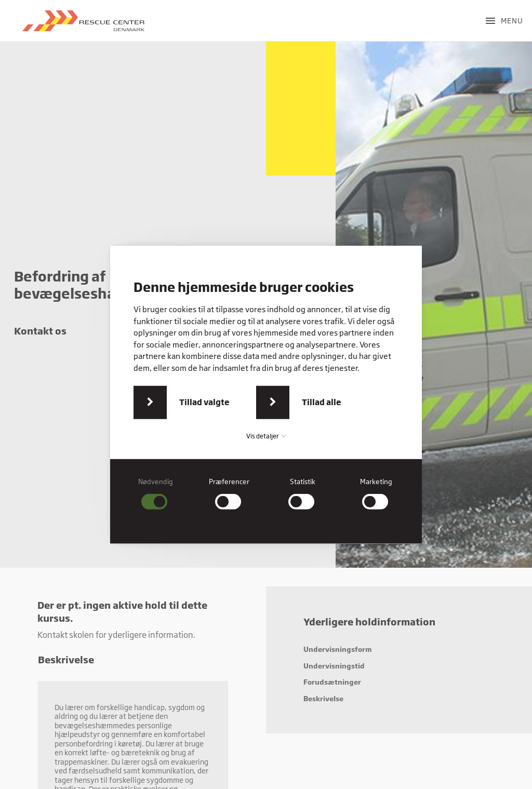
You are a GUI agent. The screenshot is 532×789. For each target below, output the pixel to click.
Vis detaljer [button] (266, 436)
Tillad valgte (204, 402)
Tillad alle (322, 402)
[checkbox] (156, 494)
